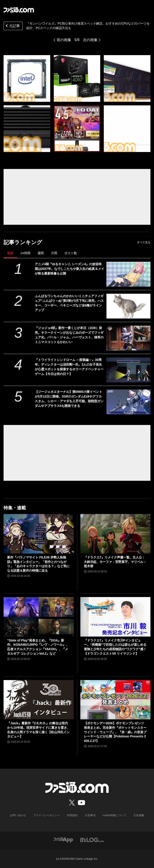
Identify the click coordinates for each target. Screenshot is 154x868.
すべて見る (144, 242)
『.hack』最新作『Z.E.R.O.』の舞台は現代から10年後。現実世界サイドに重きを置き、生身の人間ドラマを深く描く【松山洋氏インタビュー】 (39, 730)
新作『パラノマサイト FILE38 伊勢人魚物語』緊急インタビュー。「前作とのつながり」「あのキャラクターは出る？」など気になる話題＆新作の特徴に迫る (38, 564)
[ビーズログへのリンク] (92, 840)
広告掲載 (139, 815)
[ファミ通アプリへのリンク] (63, 840)
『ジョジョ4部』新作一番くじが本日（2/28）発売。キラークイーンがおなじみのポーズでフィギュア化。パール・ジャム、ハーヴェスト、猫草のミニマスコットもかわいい (69, 335)
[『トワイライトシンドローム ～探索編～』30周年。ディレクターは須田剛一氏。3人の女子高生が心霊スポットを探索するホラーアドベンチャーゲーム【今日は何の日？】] (128, 370)
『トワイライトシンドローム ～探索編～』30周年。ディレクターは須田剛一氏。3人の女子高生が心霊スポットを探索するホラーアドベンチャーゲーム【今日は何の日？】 (69, 367)
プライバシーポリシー (46, 815)
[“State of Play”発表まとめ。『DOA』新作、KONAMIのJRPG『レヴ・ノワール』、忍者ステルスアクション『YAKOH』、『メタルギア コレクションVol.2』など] (39, 617)
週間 (41, 253)
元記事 (12, 26)
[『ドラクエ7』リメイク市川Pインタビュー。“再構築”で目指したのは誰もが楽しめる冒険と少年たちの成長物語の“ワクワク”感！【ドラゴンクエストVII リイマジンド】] (115, 617)
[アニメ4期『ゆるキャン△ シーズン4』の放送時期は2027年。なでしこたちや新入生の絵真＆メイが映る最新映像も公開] (128, 274)
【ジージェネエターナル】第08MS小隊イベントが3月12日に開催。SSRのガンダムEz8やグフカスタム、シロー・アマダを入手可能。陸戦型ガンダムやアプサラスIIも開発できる (69, 399)
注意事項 (90, 815)
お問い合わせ (18, 815)
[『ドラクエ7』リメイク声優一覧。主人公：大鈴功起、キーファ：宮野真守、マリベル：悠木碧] (115, 534)
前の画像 (64, 40)
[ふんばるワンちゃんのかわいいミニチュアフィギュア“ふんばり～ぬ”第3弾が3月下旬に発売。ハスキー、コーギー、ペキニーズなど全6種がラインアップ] (128, 306)
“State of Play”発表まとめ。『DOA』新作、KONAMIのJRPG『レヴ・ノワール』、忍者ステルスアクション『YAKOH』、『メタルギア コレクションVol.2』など (38, 647)
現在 (10, 253)
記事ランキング (23, 242)
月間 (54, 253)
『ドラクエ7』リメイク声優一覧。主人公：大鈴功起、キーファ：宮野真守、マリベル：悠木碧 (115, 562)
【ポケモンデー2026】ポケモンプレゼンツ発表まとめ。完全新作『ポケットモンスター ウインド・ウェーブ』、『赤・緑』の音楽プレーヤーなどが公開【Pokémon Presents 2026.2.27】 (115, 732)
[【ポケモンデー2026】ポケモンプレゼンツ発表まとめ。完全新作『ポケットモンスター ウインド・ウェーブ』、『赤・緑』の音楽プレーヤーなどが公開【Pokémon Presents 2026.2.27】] (115, 700)
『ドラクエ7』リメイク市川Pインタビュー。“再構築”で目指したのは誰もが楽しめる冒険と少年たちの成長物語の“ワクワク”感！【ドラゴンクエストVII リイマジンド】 (115, 647)
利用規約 (72, 815)
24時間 (25, 253)
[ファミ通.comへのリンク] (19, 10)
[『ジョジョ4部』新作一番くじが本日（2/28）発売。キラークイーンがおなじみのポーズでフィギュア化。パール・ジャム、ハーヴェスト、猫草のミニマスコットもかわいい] (128, 338)
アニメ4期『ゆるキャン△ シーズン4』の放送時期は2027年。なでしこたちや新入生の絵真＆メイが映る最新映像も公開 (70, 269)
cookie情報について (115, 815)
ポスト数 (71, 253)
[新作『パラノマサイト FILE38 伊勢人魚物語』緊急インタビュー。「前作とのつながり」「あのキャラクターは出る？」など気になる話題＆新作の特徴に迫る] (39, 534)
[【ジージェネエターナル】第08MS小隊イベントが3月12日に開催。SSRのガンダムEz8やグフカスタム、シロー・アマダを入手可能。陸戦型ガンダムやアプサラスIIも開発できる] (128, 402)
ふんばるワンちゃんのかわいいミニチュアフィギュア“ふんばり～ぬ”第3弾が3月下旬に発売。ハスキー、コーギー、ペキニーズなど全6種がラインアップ (69, 303)
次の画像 (90, 40)
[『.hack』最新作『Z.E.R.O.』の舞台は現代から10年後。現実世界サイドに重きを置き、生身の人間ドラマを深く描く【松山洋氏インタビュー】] (39, 700)
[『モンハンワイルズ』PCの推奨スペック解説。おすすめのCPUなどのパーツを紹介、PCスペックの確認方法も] (27, 78)
